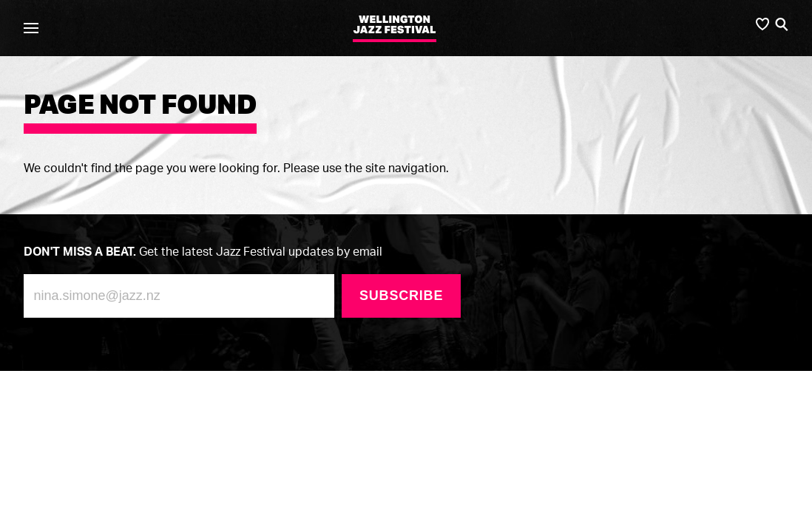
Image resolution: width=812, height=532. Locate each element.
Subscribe (401, 296)
